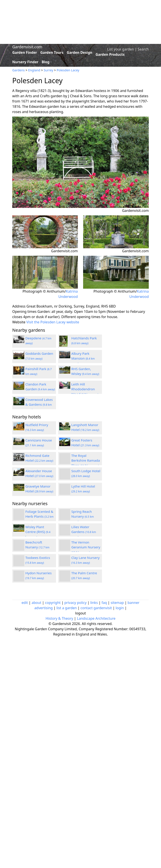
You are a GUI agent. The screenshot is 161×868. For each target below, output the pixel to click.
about (37, 603)
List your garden (121, 49)
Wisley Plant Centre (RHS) (38, 532)
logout (81, 613)
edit (25, 603)
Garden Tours (52, 52)
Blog (45, 62)
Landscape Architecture (96, 618)
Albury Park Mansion (83, 358)
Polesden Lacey (68, 70)
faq (104, 603)
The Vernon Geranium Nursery (86, 547)
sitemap (117, 603)
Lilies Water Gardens (84, 532)
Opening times (24, 312)
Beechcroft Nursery (37, 547)
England (34, 70)
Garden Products (110, 54)
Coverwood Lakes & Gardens (39, 405)
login (120, 608)
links (94, 603)
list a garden (67, 608)
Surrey (49, 70)
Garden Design (80, 52)
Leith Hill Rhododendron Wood (85, 389)
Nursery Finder (25, 62)
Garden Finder (25, 52)
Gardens (18, 70)
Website (19, 322)
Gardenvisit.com (27, 47)
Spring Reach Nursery (83, 517)
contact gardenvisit (96, 608)
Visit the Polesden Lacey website (53, 322)
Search (143, 49)
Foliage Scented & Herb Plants (39, 517)
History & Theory (59, 618)
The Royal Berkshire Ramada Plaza (86, 461)
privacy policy (75, 603)
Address (19, 306)
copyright (53, 603)
